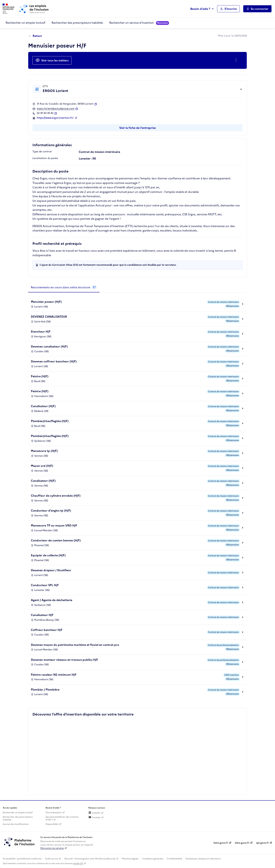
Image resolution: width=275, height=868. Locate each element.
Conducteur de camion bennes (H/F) (56, 540)
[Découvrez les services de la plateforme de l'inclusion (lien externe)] (19, 842)
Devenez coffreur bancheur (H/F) (54, 361)
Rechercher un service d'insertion (139, 23)
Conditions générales (153, 859)
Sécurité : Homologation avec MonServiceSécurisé (90, 859)
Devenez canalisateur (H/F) (49, 346)
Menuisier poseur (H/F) (46, 302)
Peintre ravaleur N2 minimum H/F (54, 675)
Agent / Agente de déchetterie (52, 600)
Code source (51, 859)
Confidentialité (174, 859)
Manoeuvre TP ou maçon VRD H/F (54, 525)
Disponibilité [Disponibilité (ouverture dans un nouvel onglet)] (52, 824)
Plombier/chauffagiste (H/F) (50, 421)
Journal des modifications (16, 824)
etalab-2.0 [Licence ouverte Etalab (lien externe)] (78, 863)
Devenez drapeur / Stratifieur (51, 570)
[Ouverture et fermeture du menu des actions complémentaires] (237, 60)
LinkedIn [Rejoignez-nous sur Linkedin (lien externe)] (94, 813)
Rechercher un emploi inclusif (25, 23)
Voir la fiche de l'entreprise (137, 128)
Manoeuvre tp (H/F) (44, 451)
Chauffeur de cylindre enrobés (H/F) (56, 496)
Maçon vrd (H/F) (42, 466)
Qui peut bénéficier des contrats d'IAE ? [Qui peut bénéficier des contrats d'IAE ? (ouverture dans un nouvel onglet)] (62, 818)
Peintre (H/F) (40, 376)
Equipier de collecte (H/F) (48, 555)
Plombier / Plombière (45, 690)
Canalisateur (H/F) (43, 406)
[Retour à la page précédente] (37, 36)
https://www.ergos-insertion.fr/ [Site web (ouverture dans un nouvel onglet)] (55, 118)
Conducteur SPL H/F (45, 585)
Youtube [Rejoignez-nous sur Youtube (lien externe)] (94, 817)
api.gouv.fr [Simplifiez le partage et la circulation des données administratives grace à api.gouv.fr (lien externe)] (262, 843)
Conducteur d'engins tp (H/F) (51, 511)
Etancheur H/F (41, 332)
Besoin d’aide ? (200, 9)
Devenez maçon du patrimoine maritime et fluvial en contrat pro (75, 645)
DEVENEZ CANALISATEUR (49, 317)
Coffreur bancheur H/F (47, 630)
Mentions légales (130, 859)
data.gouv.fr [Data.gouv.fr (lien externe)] (242, 843)
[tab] (64, 287)
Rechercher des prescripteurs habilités (77, 23)
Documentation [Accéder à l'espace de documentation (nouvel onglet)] (54, 813)
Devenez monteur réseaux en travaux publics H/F (64, 660)
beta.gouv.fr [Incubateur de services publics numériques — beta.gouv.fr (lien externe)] (221, 843)
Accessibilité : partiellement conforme (22, 859)
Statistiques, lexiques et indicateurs (203, 859)
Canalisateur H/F (42, 615)
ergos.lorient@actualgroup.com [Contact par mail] (56, 109)
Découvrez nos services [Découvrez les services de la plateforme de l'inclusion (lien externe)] (52, 848)
